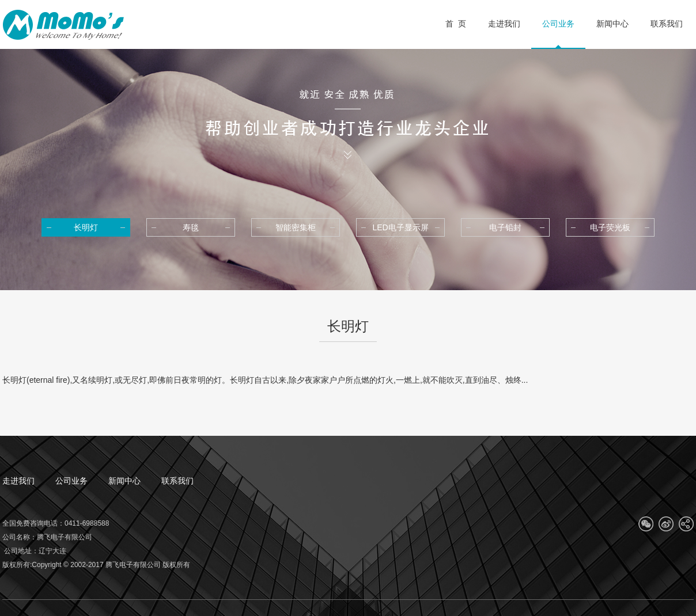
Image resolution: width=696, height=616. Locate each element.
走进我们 (18, 481)
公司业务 (71, 481)
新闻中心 (124, 481)
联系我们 (177, 481)
